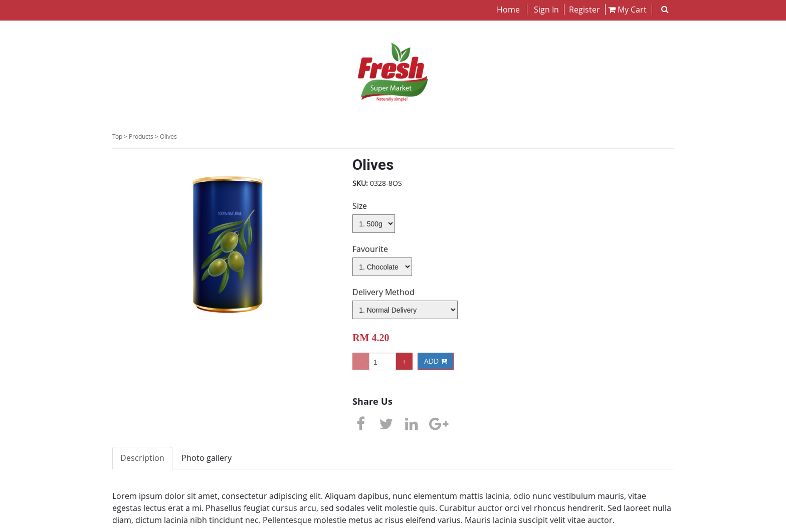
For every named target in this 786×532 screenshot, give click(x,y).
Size (360, 206)
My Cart (627, 10)
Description (142, 458)
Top (117, 136)
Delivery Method (383, 292)
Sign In (546, 10)
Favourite (370, 249)
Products (141, 136)
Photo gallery (207, 458)
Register (583, 10)
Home (509, 10)
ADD (436, 361)
